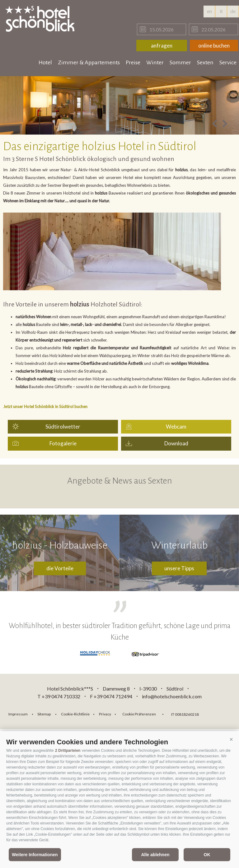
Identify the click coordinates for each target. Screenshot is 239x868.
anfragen (162, 46)
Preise (133, 62)
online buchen (214, 46)
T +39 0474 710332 (59, 696)
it (221, 11)
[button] (231, 740)
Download (176, 443)
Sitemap (44, 714)
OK (207, 855)
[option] (119, 105)
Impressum (18, 714)
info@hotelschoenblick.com (172, 696)
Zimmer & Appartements (89, 62)
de (233, 13)
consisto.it (220, 713)
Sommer (180, 62)
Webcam (176, 427)
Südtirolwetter (63, 427)
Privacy (105, 714)
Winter (155, 62)
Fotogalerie (63, 443)
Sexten (205, 62)
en (209, 11)
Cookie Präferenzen (139, 714)
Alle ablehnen (155, 855)
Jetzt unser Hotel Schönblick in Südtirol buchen (45, 406)
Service (228, 62)
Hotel (45, 62)
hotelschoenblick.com (41, 19)
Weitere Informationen (35, 855)
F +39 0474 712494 (112, 696)
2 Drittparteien (68, 751)
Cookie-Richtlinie (75, 714)
